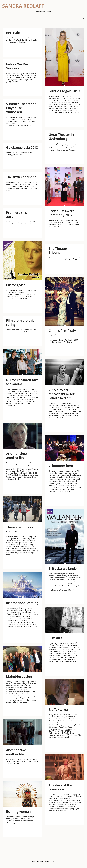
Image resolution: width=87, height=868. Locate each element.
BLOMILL (53, 861)
